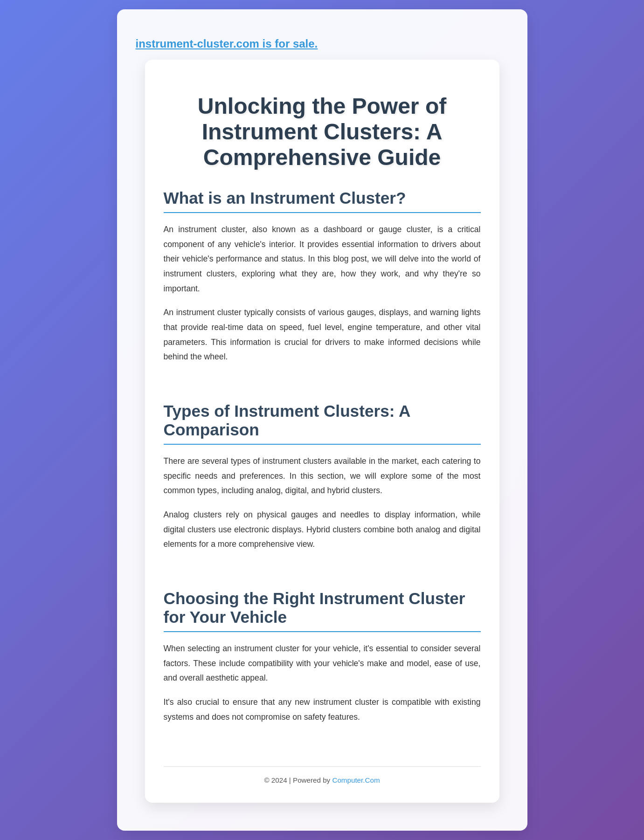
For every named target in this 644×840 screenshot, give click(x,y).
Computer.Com (356, 780)
